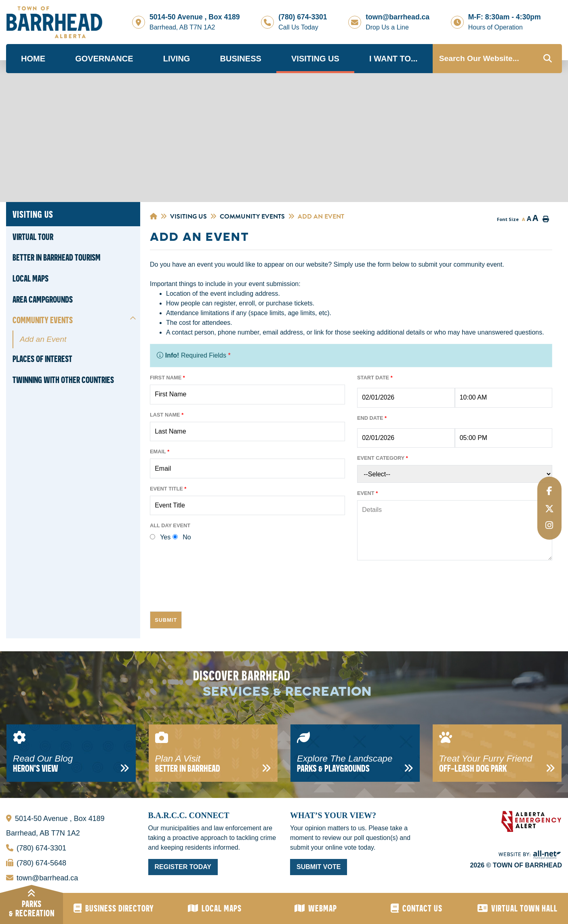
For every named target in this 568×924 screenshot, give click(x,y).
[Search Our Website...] (497, 59)
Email (160, 451)
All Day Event (170, 525)
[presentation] (211, 589)
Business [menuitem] (241, 59)
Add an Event (321, 217)
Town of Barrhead (54, 22)
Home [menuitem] (33, 59)
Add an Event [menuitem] (43, 339)
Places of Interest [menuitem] (42, 359)
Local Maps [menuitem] (31, 278)
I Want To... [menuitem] (393, 59)
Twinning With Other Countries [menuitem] (63, 380)
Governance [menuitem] (104, 59)
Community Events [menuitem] (43, 320)
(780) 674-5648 (36, 861)
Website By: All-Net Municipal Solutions (530, 855)
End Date (372, 418)
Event (367, 493)
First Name (167, 378)
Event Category (383, 458)
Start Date (375, 378)
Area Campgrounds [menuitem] (43, 299)
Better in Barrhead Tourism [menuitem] (57, 257)
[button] (133, 318)
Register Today (183, 867)
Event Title (168, 489)
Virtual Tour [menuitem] (33, 237)
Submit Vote (319, 867)
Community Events (252, 217)
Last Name (167, 415)
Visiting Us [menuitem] (315, 59)
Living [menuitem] (177, 59)
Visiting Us (188, 217)
